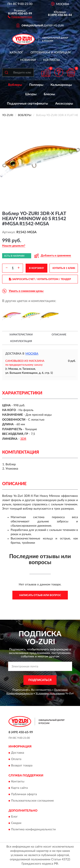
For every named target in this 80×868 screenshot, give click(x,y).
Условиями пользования (50, 693)
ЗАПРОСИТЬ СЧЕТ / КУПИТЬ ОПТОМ (40, 279)
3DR (23, 439)
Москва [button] (32, 354)
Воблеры (15, 85)
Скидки (16, 823)
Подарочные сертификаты (28, 104)
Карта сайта (19, 788)
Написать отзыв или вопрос (40, 595)
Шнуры (31, 94)
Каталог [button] (16, 53)
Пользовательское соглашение (32, 801)
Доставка (18, 753)
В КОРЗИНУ (36, 268)
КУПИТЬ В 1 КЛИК (64, 268)
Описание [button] (59, 335)
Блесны (49, 94)
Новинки (28, 60)
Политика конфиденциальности (33, 830)
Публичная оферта (24, 794)
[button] (20, 17)
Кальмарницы (61, 85)
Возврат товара (22, 766)
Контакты (51, 60)
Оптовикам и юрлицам (51, 53)
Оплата (16, 759)
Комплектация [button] (21, 341)
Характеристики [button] (21, 335)
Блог (14, 817)
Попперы (36, 85)
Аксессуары (64, 104)
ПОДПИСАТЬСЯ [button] (40, 680)
